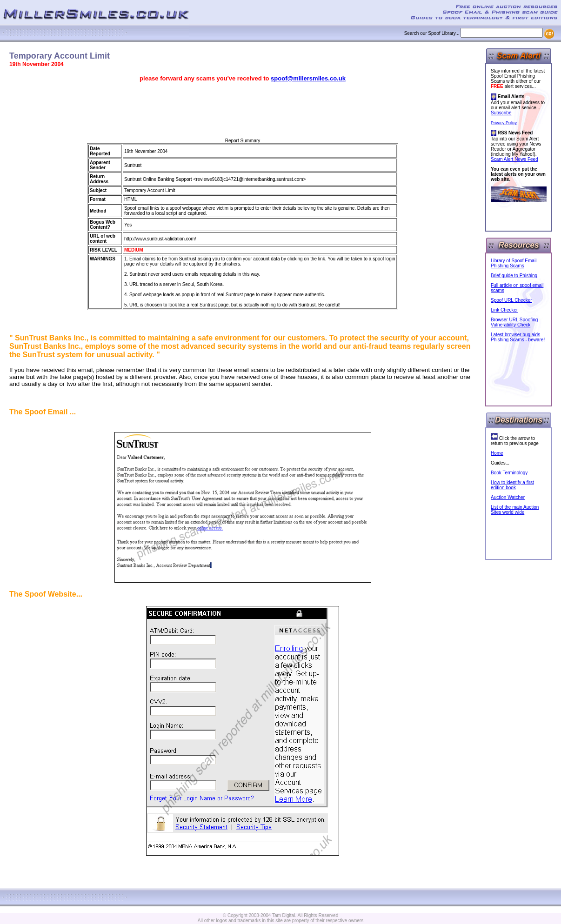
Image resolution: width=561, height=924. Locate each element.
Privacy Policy (504, 123)
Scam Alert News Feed (514, 159)
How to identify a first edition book (512, 485)
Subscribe (501, 113)
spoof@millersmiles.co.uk (308, 78)
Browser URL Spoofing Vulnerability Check (514, 322)
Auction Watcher (508, 497)
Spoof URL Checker (511, 300)
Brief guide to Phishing (514, 276)
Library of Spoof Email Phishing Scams (514, 263)
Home (497, 453)
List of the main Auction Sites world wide (515, 510)
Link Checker (504, 310)
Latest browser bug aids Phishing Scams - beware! (518, 337)
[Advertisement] (243, 110)
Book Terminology (509, 473)
